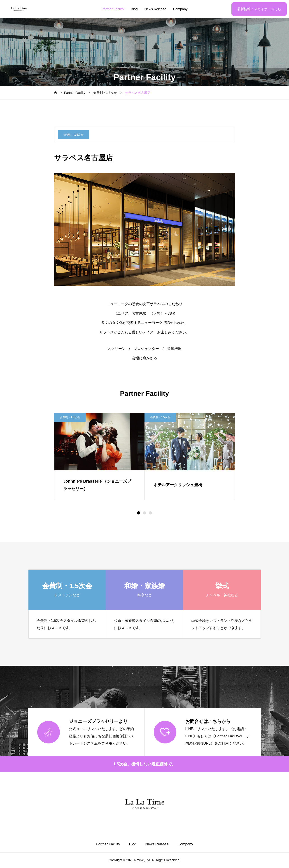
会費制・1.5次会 (73, 135)
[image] (99, 442)
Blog (134, 9)
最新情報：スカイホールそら (259, 9)
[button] (144, 513)
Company (180, 9)
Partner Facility (113, 9)
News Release (155, 9)
